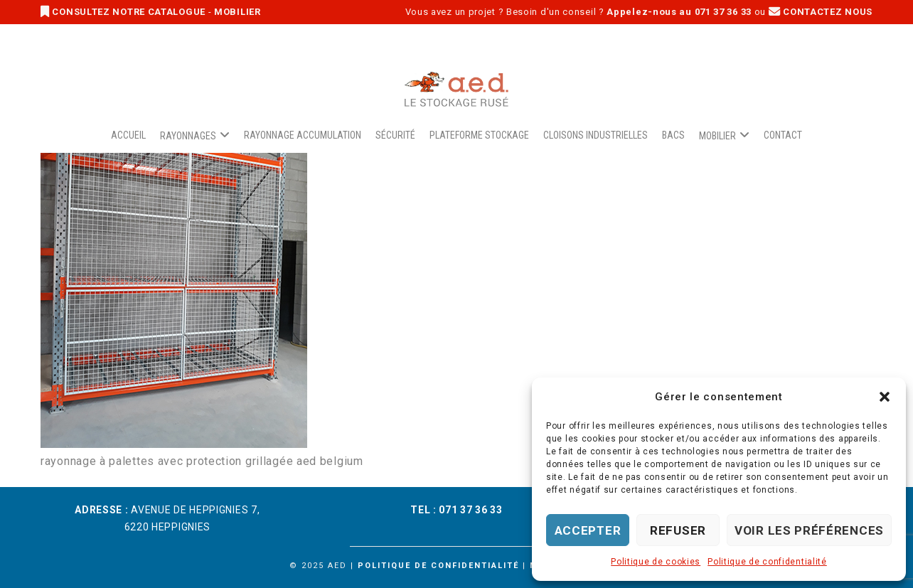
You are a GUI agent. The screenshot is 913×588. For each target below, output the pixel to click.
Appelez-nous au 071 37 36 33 (679, 12)
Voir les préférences (809, 530)
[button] (885, 397)
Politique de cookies (656, 562)
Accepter (588, 530)
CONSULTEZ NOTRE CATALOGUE (124, 12)
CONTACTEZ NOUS (821, 12)
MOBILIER (237, 12)
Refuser (678, 530)
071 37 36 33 (470, 510)
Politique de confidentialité (767, 562)
